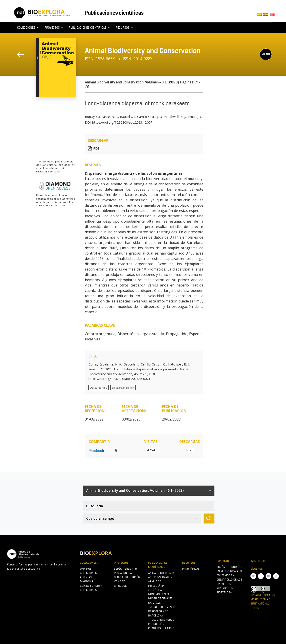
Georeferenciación (127, 577)
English (274, 16)
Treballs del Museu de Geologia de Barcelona (162, 611)
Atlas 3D (120, 581)
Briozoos (120, 586)
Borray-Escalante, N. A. (102, 117)
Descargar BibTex (123, 388)
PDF (96, 148)
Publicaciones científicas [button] (88, 28)
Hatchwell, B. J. (175, 117)
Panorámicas (191, 569)
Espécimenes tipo (125, 569)
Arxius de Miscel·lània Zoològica (156, 586)
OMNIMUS (86, 569)
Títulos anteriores (161, 620)
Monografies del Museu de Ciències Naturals (160, 598)
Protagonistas (124, 573)
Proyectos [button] (52, 28)
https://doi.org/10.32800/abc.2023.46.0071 (123, 122)
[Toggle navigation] (206, 36)
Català (260, 16)
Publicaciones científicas (114, 13)
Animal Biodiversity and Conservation (143, 50)
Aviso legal (258, 561)
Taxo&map (87, 581)
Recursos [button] (123, 28)
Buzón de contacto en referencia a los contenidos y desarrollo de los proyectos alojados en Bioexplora (230, 580)
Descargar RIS (98, 388)
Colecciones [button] (27, 28)
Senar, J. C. (195, 117)
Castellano (267, 16)
